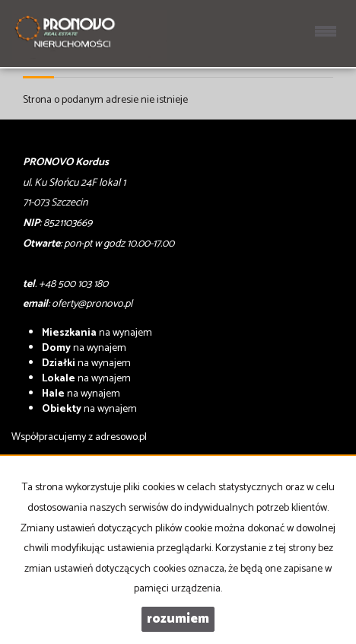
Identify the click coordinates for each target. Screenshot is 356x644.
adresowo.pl (121, 437)
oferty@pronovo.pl (92, 304)
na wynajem (97, 333)
